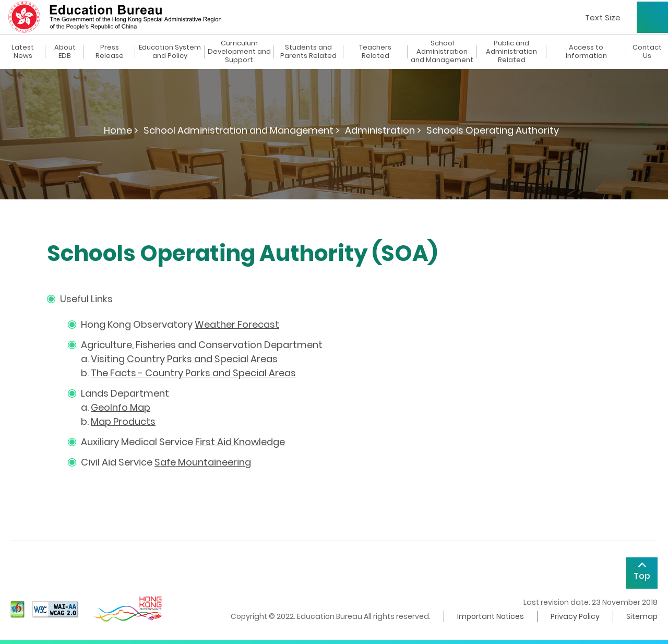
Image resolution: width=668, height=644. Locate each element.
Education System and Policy (170, 52)
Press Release (110, 52)
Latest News (23, 52)
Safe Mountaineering (203, 462)
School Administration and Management (442, 52)
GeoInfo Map (121, 407)
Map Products (123, 421)
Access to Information (586, 52)
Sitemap (642, 616)
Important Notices (491, 616)
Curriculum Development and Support (239, 52)
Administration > (383, 130)
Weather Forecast (237, 324)
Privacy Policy (575, 616)
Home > (121, 130)
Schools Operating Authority (493, 130)
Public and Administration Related (511, 52)
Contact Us (647, 52)
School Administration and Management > (242, 130)
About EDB (65, 52)
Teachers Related (375, 52)
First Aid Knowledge (240, 442)
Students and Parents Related (308, 52)
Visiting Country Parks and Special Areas (184, 359)
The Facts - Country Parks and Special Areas (193, 373)
